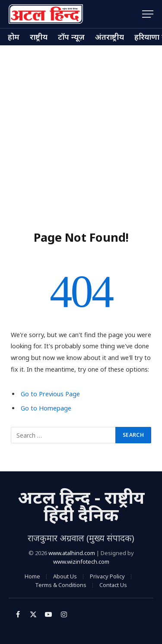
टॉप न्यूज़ (71, 37)
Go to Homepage (46, 408)
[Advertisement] (81, 131)
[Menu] (148, 14)
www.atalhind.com (72, 553)
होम (14, 37)
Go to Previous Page (50, 394)
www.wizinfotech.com (81, 562)
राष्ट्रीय (39, 37)
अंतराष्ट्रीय (110, 37)
